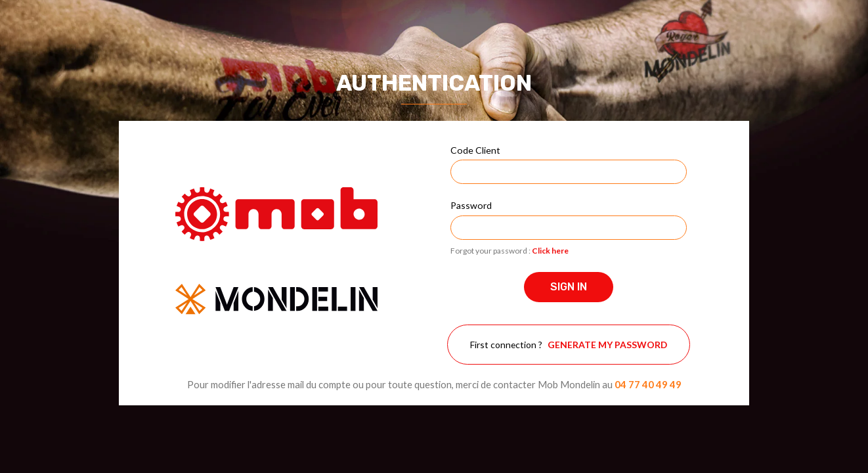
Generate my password (607, 345)
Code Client (475, 150)
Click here (550, 251)
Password (471, 205)
